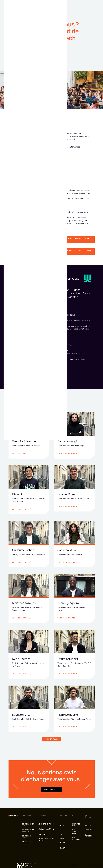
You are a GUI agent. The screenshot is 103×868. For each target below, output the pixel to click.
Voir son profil (21, 453)
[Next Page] (51, 739)
